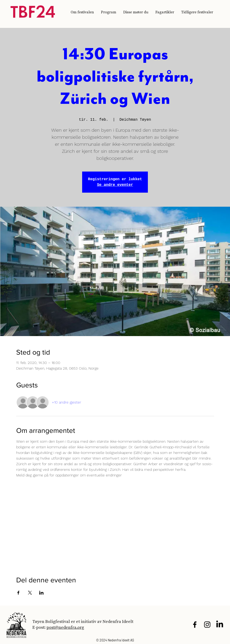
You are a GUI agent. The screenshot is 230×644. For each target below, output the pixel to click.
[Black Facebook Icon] (195, 625)
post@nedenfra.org (65, 627)
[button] (197, 12)
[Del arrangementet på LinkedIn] (41, 593)
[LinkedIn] (220, 625)
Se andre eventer (115, 185)
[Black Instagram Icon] (207, 625)
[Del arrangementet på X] (30, 593)
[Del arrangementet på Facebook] (18, 593)
